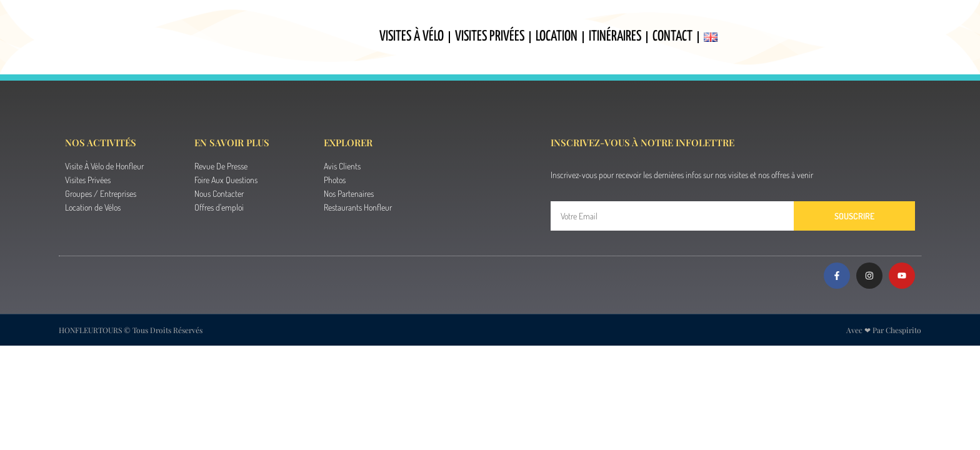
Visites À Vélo (412, 37)
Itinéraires (615, 37)
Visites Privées (490, 37)
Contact (672, 37)
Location (557, 37)
